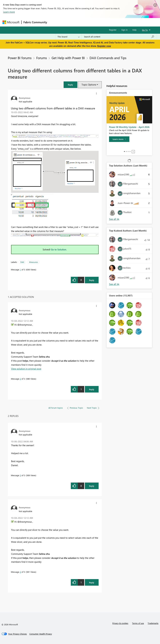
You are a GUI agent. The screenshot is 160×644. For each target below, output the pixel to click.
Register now (104, 46)
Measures (34, 262)
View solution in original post (26, 369)
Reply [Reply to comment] (92, 389)
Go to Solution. (59, 249)
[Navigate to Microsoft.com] (11, 22)
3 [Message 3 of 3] (20, 475)
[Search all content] (119, 37)
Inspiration (68, 22)
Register (113, 30)
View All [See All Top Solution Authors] (114, 219)
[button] (70, 85)
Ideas (81, 22)
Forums (54, 22)
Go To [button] (145, 30)
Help (134, 30)
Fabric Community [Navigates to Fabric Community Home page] (35, 22)
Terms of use (138, 623)
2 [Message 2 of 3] (20, 379)
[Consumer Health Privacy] (41, 634)
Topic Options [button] (89, 85)
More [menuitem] (119, 22)
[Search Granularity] (69, 37)
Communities (95, 22)
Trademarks (153, 623)
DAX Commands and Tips (108, 58)
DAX (22, 262)
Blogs (109, 22)
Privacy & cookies (120, 623)
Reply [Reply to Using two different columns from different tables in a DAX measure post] (92, 280)
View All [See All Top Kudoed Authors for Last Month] (114, 284)
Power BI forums (20, 58)
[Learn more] (119, 139)
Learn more (9, 12)
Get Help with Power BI (68, 58)
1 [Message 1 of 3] (20, 270)
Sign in (124, 30)
